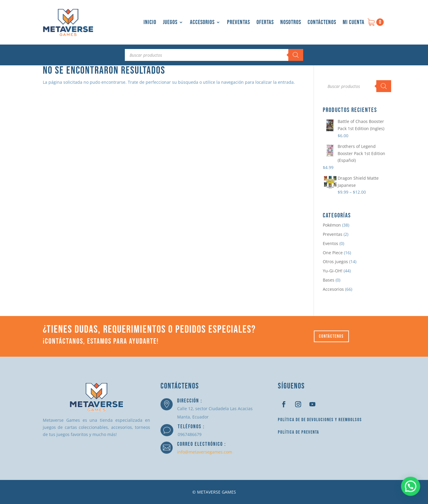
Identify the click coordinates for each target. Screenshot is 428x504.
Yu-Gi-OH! (333, 271)
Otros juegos (335, 262)
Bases (329, 280)
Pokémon (332, 225)
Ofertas (265, 22)
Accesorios (202, 22)
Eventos (331, 243)
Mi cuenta (354, 22)
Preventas (239, 22)
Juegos (170, 22)
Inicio (150, 22)
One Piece (333, 253)
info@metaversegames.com (205, 452)
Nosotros (291, 22)
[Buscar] (296, 55)
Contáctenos (322, 22)
